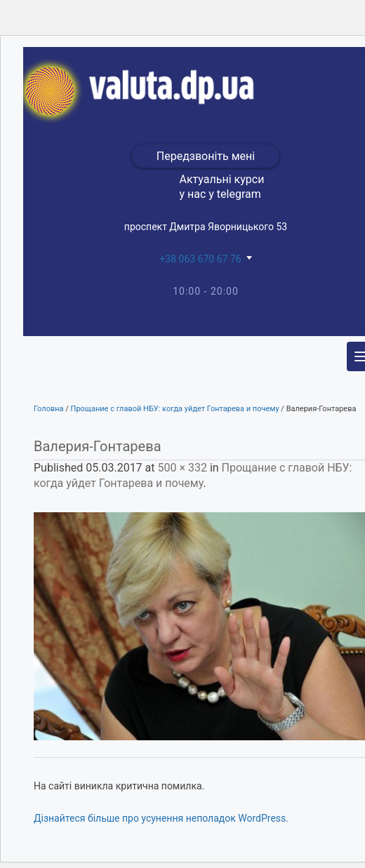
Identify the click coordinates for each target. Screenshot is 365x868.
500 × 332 (182, 468)
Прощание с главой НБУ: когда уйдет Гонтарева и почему (175, 409)
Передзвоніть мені (206, 156)
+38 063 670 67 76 (200, 259)
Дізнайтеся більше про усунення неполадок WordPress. (161, 818)
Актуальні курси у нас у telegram (222, 187)
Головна (49, 409)
